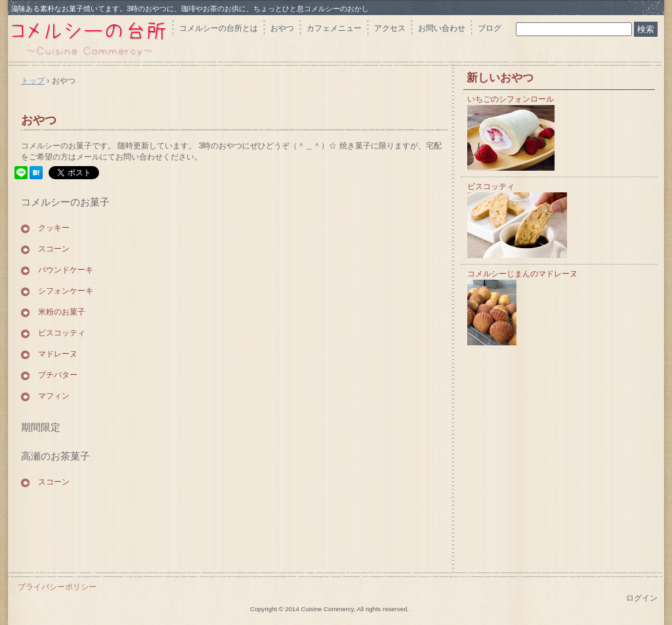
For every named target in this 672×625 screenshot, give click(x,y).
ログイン (642, 598)
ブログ (490, 28)
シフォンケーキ (66, 291)
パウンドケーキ (66, 270)
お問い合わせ (442, 28)
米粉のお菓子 (62, 312)
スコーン (54, 249)
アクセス (390, 28)
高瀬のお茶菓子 (55, 456)
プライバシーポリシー (57, 587)
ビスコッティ (62, 333)
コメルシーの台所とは (219, 28)
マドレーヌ (58, 354)
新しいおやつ (500, 78)
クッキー (54, 228)
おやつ (282, 28)
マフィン (54, 396)
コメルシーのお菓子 (65, 202)
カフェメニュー (334, 28)
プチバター (58, 375)
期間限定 (41, 427)
